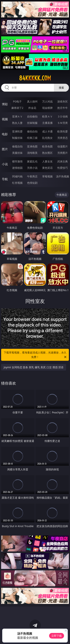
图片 (5, 149)
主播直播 (47, 123)
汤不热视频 (63, 176)
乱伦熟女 (47, 138)
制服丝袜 (17, 138)
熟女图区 (47, 153)
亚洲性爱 (17, 131)
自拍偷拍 (32, 116)
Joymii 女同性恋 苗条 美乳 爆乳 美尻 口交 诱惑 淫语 (34, 367)
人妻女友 (47, 161)
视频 (5, 119)
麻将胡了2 (17, 108)
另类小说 (32, 168)
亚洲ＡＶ (17, 116)
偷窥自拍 (17, 146)
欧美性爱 (63, 131)
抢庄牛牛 (63, 108)
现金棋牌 (47, 108)
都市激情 (17, 161)
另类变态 (63, 138)
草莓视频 (47, 176)
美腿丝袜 (17, 153)
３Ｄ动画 (63, 116)
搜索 (61, 88)
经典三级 (32, 138)
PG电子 (17, 101)
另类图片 (63, 153)
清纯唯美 (32, 153)
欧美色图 (47, 146)
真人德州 (32, 101)
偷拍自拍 (32, 131)
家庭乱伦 (32, 161)
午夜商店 (32, 176)
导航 (5, 179)
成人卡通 (47, 131)
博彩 (5, 104)
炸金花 (32, 108)
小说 (5, 164)
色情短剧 (32, 183)
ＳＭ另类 (63, 123)
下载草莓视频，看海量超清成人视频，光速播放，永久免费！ (35, 355)
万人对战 (47, 101)
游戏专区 (63, 101)
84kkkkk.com (35, 78)
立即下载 (57, 636)
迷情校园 (17, 168)
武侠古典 (63, 161)
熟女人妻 (17, 123)
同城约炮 (17, 176)
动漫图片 (63, 146)
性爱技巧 (63, 168)
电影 (5, 134)
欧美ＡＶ (47, 116)
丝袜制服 (32, 123)
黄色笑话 (47, 168)
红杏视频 (17, 183)
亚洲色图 (32, 146)
